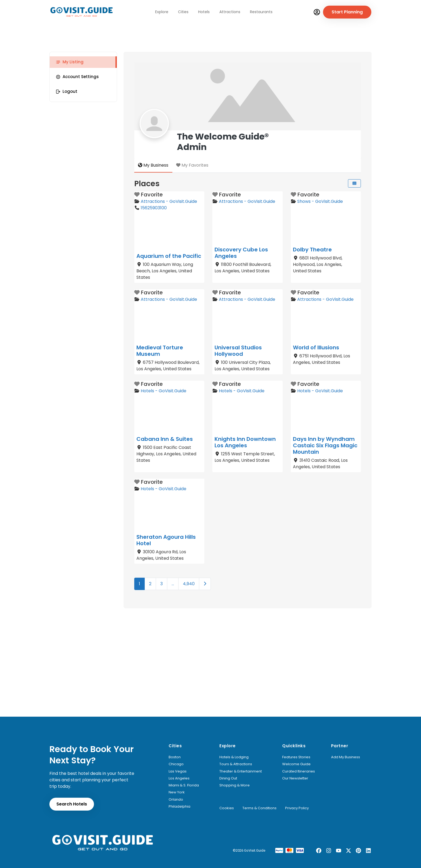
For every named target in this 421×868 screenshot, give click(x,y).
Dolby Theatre (312, 250)
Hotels (204, 12)
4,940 (189, 584)
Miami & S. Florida (184, 785)
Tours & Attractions (236, 764)
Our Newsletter (295, 778)
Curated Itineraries (299, 771)
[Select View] (354, 183)
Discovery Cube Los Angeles (241, 253)
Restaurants (261, 12)
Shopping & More (235, 785)
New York (177, 792)
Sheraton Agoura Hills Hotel (166, 540)
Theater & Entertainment (241, 771)
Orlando (176, 800)
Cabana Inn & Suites (165, 439)
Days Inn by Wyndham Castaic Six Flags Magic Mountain (325, 445)
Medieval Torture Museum (160, 351)
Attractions (230, 12)
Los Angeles (179, 778)
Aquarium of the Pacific (169, 256)
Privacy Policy (297, 808)
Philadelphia (179, 807)
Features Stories (296, 757)
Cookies (227, 808)
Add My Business (346, 757)
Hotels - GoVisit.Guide (164, 391)
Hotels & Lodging (234, 757)
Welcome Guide (296, 764)
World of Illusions (316, 347)
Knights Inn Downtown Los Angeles (245, 442)
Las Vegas (178, 771)
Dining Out (228, 778)
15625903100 (154, 208)
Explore (162, 12)
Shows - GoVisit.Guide (320, 201)
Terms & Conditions (260, 808)
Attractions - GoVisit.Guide (169, 201)
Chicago (176, 764)
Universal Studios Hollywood (238, 351)
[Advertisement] (210, 676)
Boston (175, 757)
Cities (183, 12)
